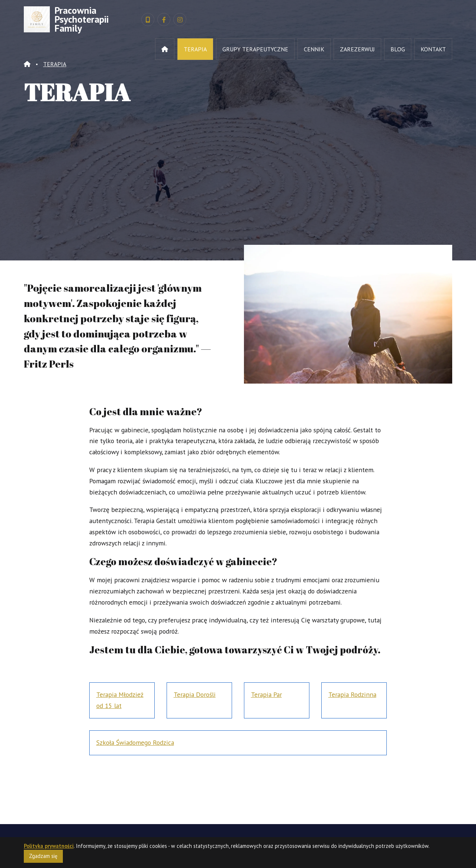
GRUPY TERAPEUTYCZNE (255, 49)
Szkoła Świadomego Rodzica (135, 742)
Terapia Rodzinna (352, 694)
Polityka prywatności (49, 848)
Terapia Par (266, 694)
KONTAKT (433, 49)
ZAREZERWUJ (357, 49)
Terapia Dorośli (195, 694)
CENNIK (314, 49)
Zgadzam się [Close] (43, 858)
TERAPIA (195, 49)
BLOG (398, 49)
